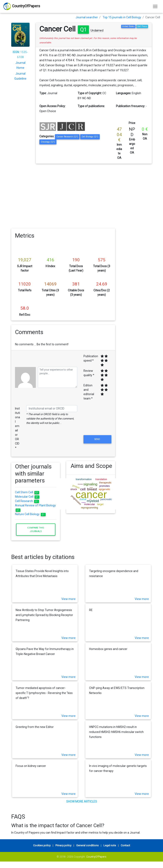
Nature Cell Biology (30, 514)
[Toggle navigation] (155, 6)
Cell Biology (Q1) (90, 137)
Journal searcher (87, 17)
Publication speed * (91, 358)
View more (68, 599)
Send (97, 439)
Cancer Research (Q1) (67, 137)
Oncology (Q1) (48, 142)
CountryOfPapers (96, 857)
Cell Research (27, 501)
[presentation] (97, 424)
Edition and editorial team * (89, 392)
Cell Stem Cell (27, 492)
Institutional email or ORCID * (17, 428)
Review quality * (89, 373)
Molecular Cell (27, 497)
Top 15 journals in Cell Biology (122, 17)
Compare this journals (36, 529)
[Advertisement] (81, 195)
